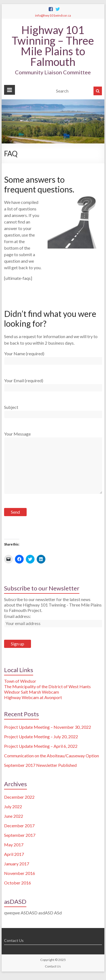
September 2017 (20, 835)
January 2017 (17, 864)
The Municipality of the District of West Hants (47, 686)
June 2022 (14, 816)
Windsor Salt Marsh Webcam (32, 692)
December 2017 (19, 826)
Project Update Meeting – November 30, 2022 (48, 727)
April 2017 (14, 854)
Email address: (18, 616)
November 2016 (20, 873)
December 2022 (19, 797)
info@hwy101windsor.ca (53, 15)
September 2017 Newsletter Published (40, 765)
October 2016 (18, 883)
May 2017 (14, 845)
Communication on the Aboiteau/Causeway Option (52, 756)
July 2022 (13, 806)
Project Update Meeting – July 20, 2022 (41, 736)
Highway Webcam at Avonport (33, 697)
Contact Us (14, 940)
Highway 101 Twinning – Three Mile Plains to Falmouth (53, 46)
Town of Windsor (20, 681)
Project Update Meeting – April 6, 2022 (41, 746)
